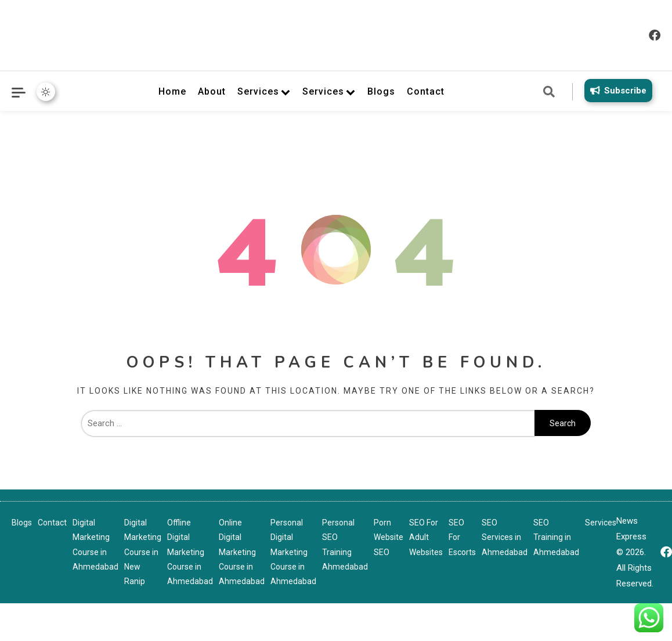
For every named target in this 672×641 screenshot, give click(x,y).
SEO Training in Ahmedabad (556, 537)
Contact (426, 91)
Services (258, 91)
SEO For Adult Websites (426, 537)
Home (172, 91)
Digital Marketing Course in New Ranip (143, 552)
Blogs (381, 91)
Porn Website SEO (389, 537)
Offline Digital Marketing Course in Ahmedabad (190, 552)
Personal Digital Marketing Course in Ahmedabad (293, 552)
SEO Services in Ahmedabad (505, 537)
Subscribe (616, 91)
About (212, 91)
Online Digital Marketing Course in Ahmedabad (242, 552)
